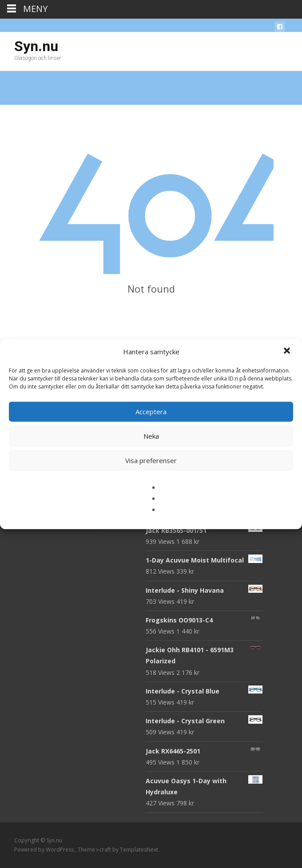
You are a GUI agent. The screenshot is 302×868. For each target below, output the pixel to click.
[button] (288, 352)
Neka (151, 436)
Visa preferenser (151, 460)
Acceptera (151, 412)
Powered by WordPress (45, 850)
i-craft (104, 850)
